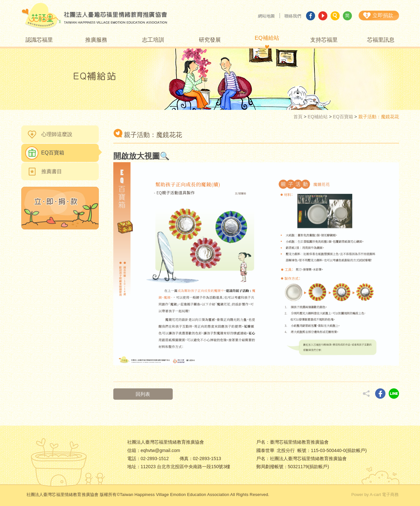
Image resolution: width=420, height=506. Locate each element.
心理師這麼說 (57, 134)
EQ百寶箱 (343, 117)
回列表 (143, 394)
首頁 (298, 117)
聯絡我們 (293, 16)
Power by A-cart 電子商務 (375, 495)
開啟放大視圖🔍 (141, 156)
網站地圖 (266, 16)
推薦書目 (52, 171)
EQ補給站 (318, 117)
